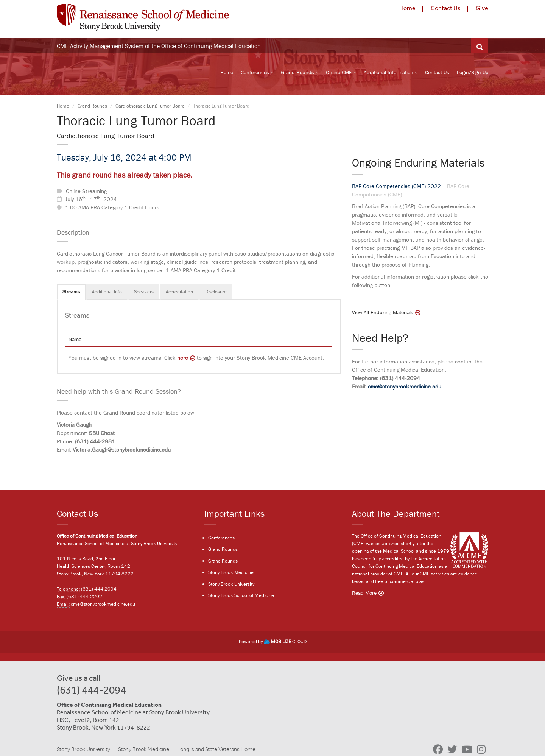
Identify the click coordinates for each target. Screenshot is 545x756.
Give (482, 8)
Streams (71, 292)
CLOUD (285, 641)
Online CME (339, 72)
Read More (364, 593)
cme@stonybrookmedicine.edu (405, 386)
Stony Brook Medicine (231, 572)
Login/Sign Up (473, 72)
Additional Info (107, 292)
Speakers (144, 292)
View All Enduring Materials (383, 313)
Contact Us (446, 8)
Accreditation (179, 292)
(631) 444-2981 (95, 441)
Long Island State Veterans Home (216, 749)
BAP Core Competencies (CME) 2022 (397, 186)
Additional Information (389, 72)
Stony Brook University (231, 584)
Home (407, 8)
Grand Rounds (297, 72)
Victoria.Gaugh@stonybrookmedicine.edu (122, 450)
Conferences (255, 72)
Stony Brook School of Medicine (241, 595)
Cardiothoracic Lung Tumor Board (150, 106)
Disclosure (216, 292)
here (183, 358)
